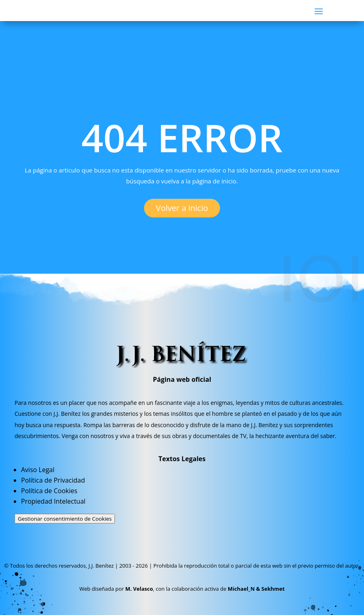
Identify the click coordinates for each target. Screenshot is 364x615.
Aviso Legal (38, 470)
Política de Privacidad (53, 480)
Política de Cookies (49, 491)
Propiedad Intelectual (53, 501)
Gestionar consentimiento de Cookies (65, 519)
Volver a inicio (182, 208)
